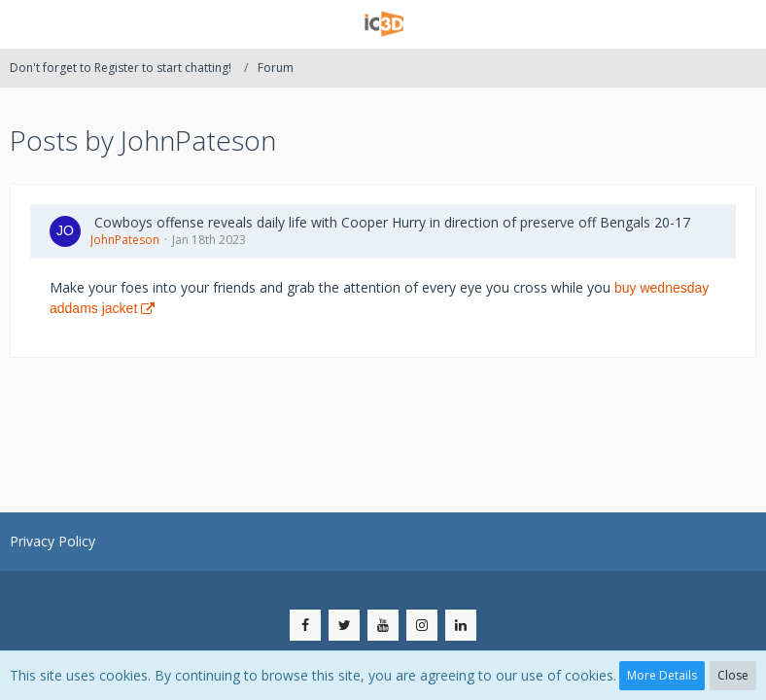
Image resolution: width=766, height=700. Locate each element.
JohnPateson (125, 240)
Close (733, 675)
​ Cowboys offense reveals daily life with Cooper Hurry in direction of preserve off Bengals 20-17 (390, 222)
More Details (662, 675)
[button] (26, 24)
